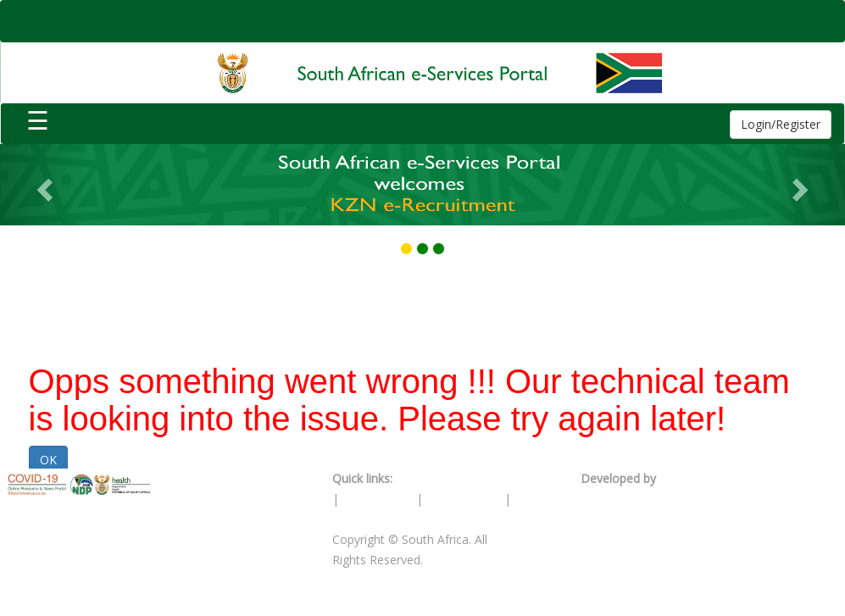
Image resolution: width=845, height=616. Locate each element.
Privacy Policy (465, 499)
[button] (42, 185)
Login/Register (781, 124)
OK (48, 460)
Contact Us (363, 519)
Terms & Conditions (451, 478)
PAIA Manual (378, 499)
